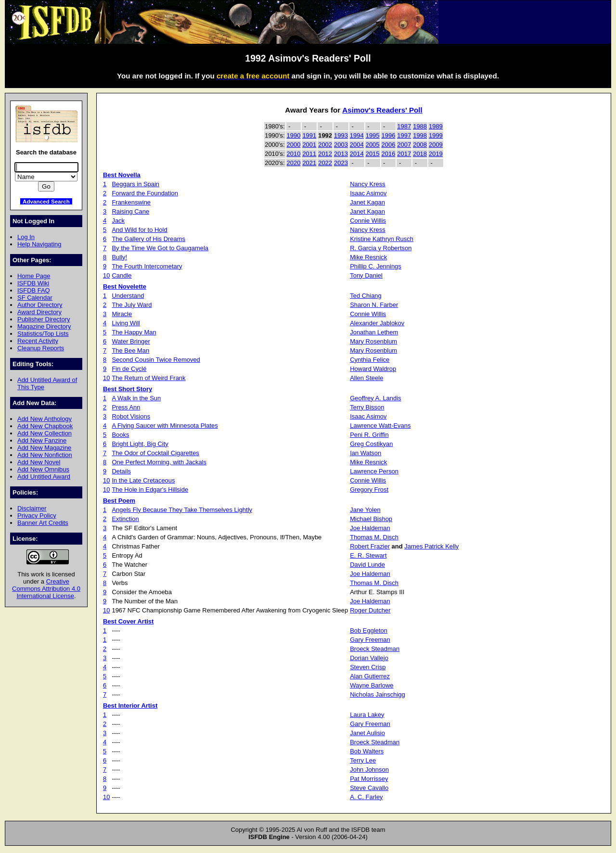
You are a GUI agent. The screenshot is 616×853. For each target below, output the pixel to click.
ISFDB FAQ (34, 290)
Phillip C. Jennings (376, 266)
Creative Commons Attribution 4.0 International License (46, 589)
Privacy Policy (37, 516)
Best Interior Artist (130, 706)
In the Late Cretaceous (143, 480)
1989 (436, 126)
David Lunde (367, 565)
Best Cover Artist (128, 621)
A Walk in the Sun (136, 398)
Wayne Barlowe (372, 685)
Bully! (119, 257)
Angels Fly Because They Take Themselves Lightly (182, 510)
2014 (357, 154)
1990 (294, 135)
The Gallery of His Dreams (148, 239)
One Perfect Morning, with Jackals (159, 462)
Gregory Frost (369, 490)
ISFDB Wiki (33, 283)
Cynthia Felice (370, 360)
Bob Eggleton (369, 630)
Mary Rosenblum (373, 341)
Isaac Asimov (368, 193)
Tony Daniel (366, 275)
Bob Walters (367, 751)
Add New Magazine (44, 448)
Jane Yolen (365, 510)
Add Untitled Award (44, 477)
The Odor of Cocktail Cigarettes (155, 453)
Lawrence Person (374, 471)
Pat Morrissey (369, 779)
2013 (341, 154)
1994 (357, 135)
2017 (404, 154)
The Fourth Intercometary (147, 266)
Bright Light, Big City (140, 444)
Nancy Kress (367, 184)
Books (120, 435)
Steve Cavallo (369, 788)
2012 (325, 154)
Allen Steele (366, 378)
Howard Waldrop (373, 369)
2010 (294, 154)
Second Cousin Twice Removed (156, 360)
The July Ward (132, 305)
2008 (420, 145)
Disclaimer (32, 508)
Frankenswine (131, 202)
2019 (436, 154)
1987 (404, 126)
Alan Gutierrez (370, 676)
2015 (373, 154)
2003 (341, 145)
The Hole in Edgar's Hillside (150, 490)
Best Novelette (125, 286)
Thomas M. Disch (374, 537)
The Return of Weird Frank (148, 378)
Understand (128, 296)
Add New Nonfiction (45, 455)
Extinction (125, 519)
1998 (420, 135)
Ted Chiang (366, 296)
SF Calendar (35, 298)
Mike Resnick (368, 257)
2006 (389, 145)
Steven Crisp (368, 667)
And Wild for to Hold (139, 230)
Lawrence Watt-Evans (380, 426)
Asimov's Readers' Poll (382, 110)
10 (106, 275)
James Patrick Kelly (431, 546)
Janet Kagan (367, 202)
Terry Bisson (367, 407)
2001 (309, 145)
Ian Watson (366, 453)
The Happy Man (134, 332)
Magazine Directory (44, 326)
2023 (341, 163)
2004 (357, 145)
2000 (294, 145)
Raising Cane (130, 211)
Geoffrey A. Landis (375, 398)
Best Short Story (128, 389)
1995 (373, 135)
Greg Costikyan (371, 444)
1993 (341, 135)
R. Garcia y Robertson (381, 248)
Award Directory (39, 312)
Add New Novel (39, 462)
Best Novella (122, 175)
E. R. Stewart (368, 555)
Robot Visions (131, 416)
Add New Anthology (45, 419)
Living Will (126, 323)
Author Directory (40, 305)
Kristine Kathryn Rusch (382, 239)
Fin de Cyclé (129, 369)
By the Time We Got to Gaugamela (160, 248)
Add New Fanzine (42, 440)
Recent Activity (38, 341)
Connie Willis (368, 221)
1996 (389, 135)
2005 (373, 145)
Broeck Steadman (375, 649)
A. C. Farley (366, 797)
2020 (294, 163)
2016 (389, 154)
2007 (404, 145)
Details (121, 471)
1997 (404, 135)
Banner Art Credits (43, 523)
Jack (118, 221)
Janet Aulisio (367, 733)
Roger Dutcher (370, 610)
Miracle (122, 314)
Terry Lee (363, 760)
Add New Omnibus (43, 469)
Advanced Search (46, 201)
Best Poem (119, 501)
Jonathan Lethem (374, 332)
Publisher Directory (44, 319)
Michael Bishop (371, 519)
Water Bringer (131, 341)
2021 (309, 163)
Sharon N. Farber (374, 305)
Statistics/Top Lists (43, 334)
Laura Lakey (367, 715)
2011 (309, 154)
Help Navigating (39, 244)
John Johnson (369, 770)
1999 (436, 135)
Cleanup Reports (41, 348)
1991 (309, 135)
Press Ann (126, 407)
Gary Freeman (370, 640)
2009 (436, 145)
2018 (420, 154)
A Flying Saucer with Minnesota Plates (165, 426)
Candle (122, 275)
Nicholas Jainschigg (377, 694)
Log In (26, 237)
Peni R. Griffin (369, 435)
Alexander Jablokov (377, 323)
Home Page (34, 276)
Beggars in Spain (135, 184)
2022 (325, 163)
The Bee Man (130, 350)
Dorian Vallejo (369, 658)
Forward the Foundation (145, 193)
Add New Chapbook (45, 426)
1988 (420, 126)
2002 (325, 145)
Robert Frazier (370, 546)
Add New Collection (45, 433)
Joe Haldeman (370, 528)
